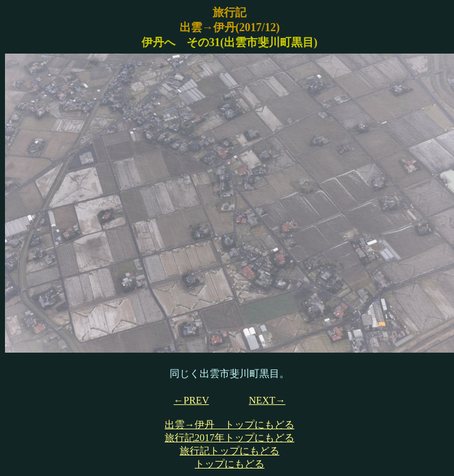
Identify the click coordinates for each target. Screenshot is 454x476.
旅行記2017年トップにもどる (229, 438)
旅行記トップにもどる (229, 451)
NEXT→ (267, 400)
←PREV (191, 400)
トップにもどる (229, 464)
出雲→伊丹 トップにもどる (229, 425)
